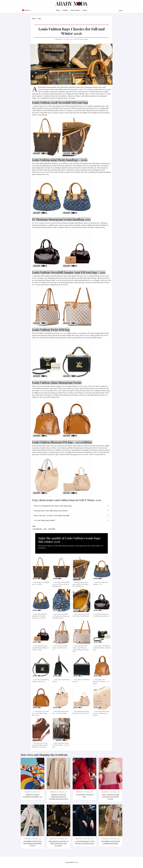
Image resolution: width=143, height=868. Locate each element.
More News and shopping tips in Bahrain (44, 755)
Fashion (65, 10)
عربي (121, 10)
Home (58, 10)
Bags (39, 18)
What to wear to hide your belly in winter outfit (110, 797)
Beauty (85, 10)
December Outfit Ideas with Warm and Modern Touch (33, 844)
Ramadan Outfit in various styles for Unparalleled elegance (59, 797)
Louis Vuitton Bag (37, 529)
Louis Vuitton (52, 529)
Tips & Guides (75, 10)
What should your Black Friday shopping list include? (59, 844)
